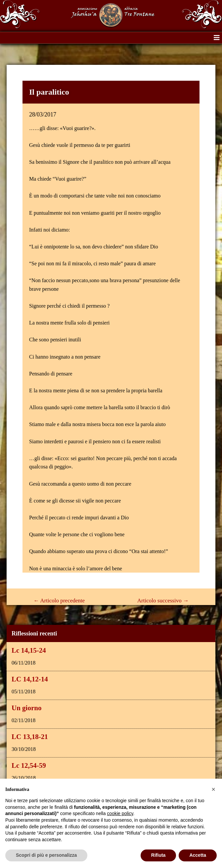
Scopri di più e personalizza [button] (46, 855)
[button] (217, 38)
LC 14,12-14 (30, 679)
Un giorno (26, 708)
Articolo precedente (59, 601)
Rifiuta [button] (158, 855)
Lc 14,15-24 (29, 650)
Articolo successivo (163, 601)
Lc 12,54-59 (29, 765)
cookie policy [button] (120, 813)
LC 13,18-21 (30, 737)
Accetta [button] (198, 855)
